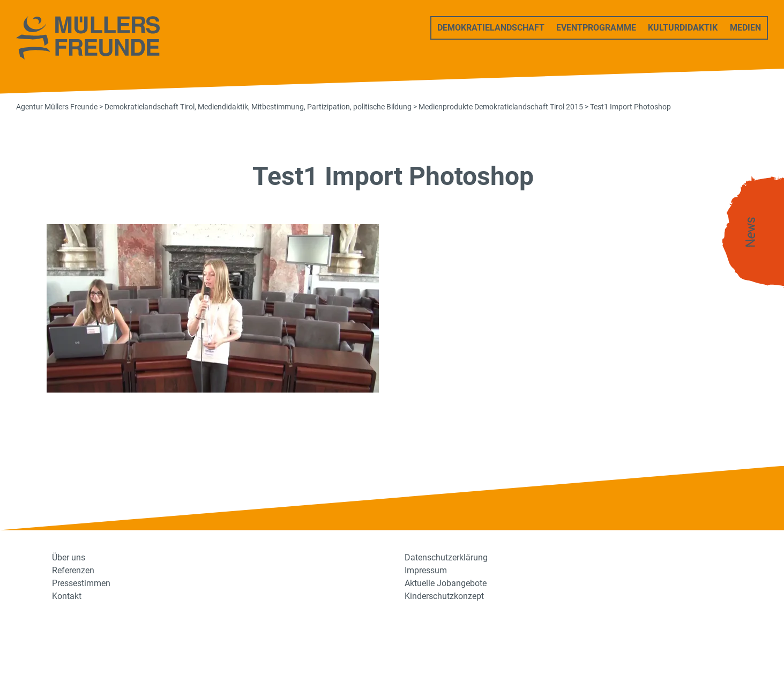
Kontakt (67, 596)
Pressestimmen (81, 583)
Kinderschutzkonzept (444, 596)
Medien (745, 28)
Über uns (69, 557)
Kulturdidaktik (683, 28)
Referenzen (73, 570)
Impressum (426, 570)
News (751, 232)
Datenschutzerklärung (446, 557)
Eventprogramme (596, 28)
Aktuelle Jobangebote (446, 583)
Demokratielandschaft (491, 28)
